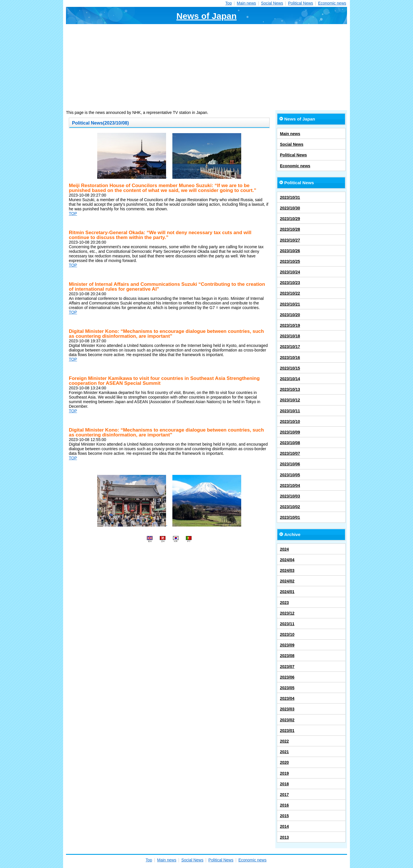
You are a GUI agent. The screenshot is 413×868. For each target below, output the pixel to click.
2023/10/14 (290, 379)
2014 (284, 826)
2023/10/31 (290, 197)
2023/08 (287, 656)
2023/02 (287, 720)
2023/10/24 (290, 272)
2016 (284, 805)
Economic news (332, 3)
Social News (272, 3)
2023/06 (287, 677)
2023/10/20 (290, 315)
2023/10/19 (290, 325)
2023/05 (287, 688)
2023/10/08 (290, 443)
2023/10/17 (290, 347)
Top (229, 3)
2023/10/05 (290, 475)
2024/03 (287, 570)
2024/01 (287, 592)
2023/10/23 (290, 283)
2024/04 (287, 560)
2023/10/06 (290, 464)
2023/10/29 (290, 219)
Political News (300, 3)
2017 (284, 795)
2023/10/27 (290, 240)
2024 (284, 549)
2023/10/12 (290, 400)
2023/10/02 (290, 507)
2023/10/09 (290, 432)
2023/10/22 (290, 293)
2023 (284, 603)
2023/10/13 (290, 389)
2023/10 (287, 634)
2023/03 (287, 709)
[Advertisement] (206, 67)
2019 (284, 773)
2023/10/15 (290, 368)
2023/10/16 (290, 358)
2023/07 (287, 667)
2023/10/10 (290, 422)
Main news (247, 3)
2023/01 (287, 731)
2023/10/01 (290, 517)
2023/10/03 (290, 496)
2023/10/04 (290, 486)
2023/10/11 (290, 411)
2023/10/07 (290, 453)
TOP (73, 213)
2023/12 (287, 613)
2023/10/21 (290, 304)
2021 (284, 752)
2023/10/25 (290, 261)
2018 (284, 784)
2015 (284, 816)
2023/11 (287, 624)
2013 (284, 837)
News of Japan (206, 16)
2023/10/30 (290, 208)
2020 (284, 762)
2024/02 (287, 581)
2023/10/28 (290, 229)
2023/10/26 (290, 251)
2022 (284, 741)
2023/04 (287, 698)
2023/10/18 (290, 336)
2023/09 (287, 645)
